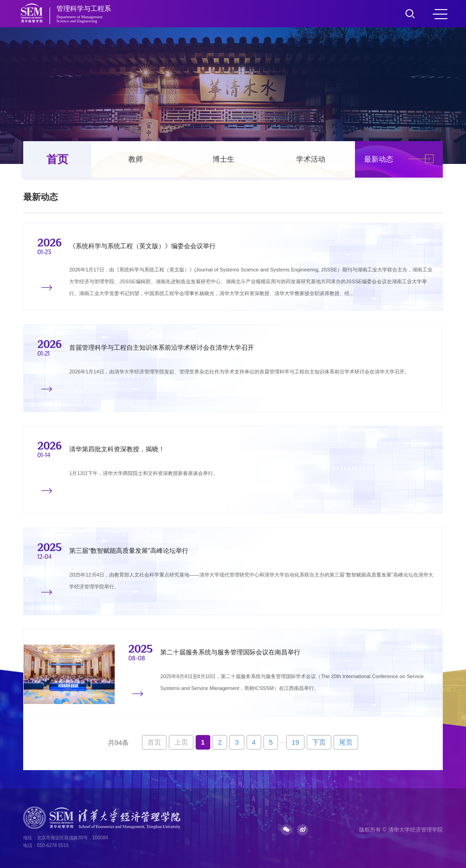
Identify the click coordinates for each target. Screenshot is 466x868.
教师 (136, 159)
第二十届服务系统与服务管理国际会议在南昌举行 (230, 653)
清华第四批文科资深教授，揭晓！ (117, 449)
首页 (57, 159)
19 (296, 742)
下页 (319, 742)
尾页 (346, 742)
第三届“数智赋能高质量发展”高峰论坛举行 (129, 551)
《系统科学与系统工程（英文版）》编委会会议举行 (142, 246)
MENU (440, 14)
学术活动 (311, 159)
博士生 (223, 159)
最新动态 (379, 159)
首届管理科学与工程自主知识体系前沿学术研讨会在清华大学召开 (162, 348)
